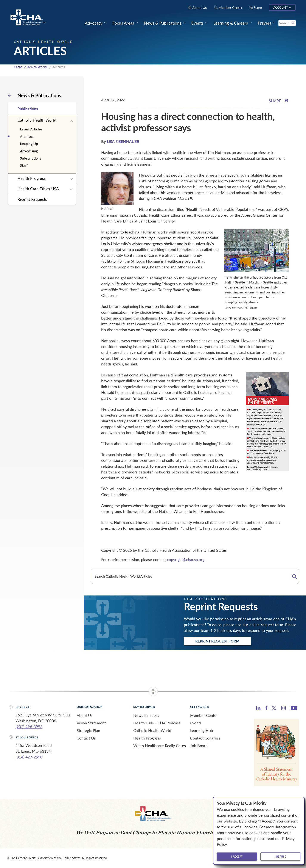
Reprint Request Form (217, 641)
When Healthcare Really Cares (160, 746)
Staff (24, 165)
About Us (85, 715)
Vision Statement (91, 723)
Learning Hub (202, 730)
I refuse (280, 857)
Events (196, 723)
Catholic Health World (30, 67)
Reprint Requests (32, 199)
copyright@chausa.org (186, 559)
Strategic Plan (88, 730)
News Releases (146, 715)
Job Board (199, 746)
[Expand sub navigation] (71, 121)
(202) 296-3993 (29, 727)
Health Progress (32, 178)
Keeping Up (29, 143)
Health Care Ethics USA (38, 189)
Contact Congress (205, 738)
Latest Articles (31, 129)
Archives (27, 136)
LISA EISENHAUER (123, 141)
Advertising (29, 151)
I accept (237, 857)
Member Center (204, 715)
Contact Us (86, 738)
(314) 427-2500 (29, 757)
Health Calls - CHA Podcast (157, 723)
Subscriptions (31, 158)
